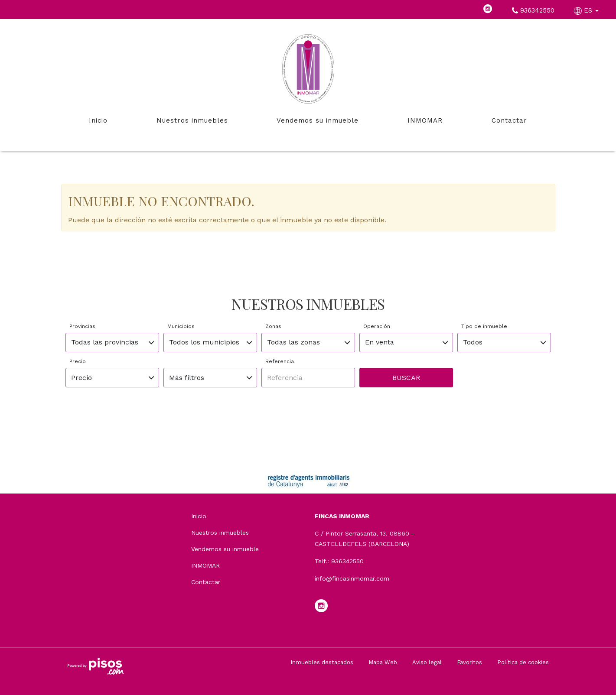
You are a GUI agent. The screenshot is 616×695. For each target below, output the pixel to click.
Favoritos (469, 662)
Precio (78, 361)
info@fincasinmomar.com (352, 578)
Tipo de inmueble (484, 326)
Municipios (181, 326)
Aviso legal (427, 662)
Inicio (98, 120)
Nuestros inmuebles (192, 120)
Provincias (82, 326)
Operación (377, 326)
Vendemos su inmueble (318, 120)
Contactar (509, 120)
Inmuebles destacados (322, 662)
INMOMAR (425, 120)
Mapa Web (383, 662)
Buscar (406, 378)
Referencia (280, 361)
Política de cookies (523, 662)
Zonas (273, 326)
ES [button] (587, 10)
